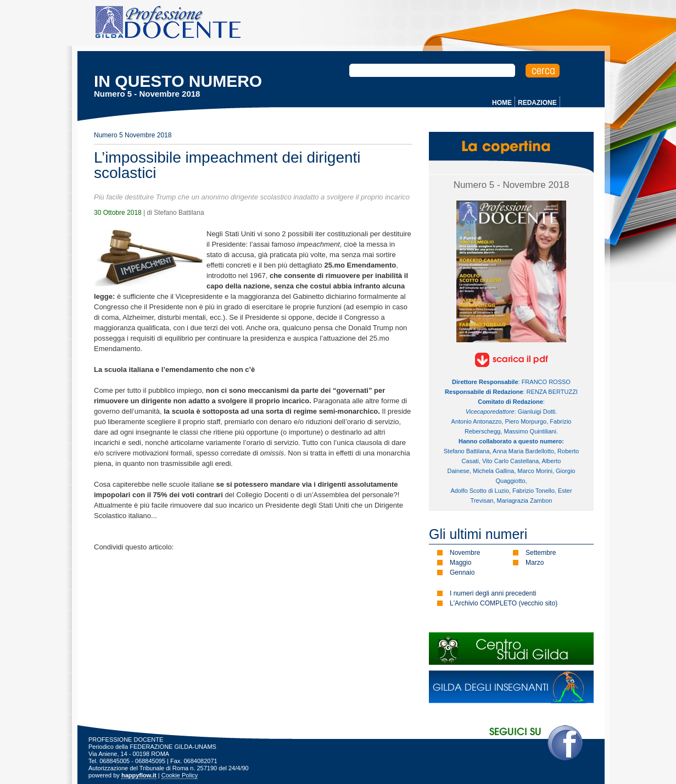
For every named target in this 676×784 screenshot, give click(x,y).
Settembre (541, 553)
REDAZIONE (537, 103)
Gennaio (462, 572)
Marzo (535, 563)
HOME (502, 103)
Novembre (465, 553)
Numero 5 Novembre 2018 (133, 135)
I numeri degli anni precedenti (493, 593)
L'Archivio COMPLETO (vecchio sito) (504, 603)
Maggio (460, 563)
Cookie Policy (180, 775)
